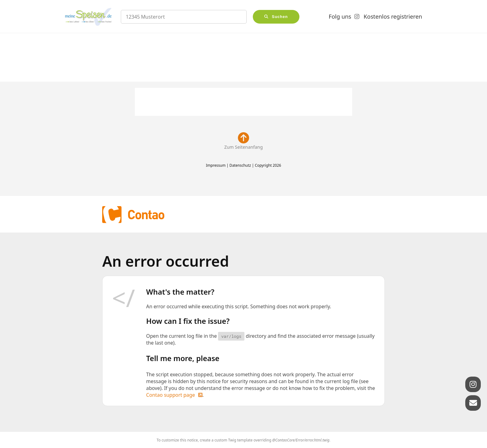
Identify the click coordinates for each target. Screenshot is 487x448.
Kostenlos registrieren (393, 16)
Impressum (216, 165)
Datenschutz (240, 165)
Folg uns (340, 16)
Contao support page (171, 395)
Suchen (280, 17)
